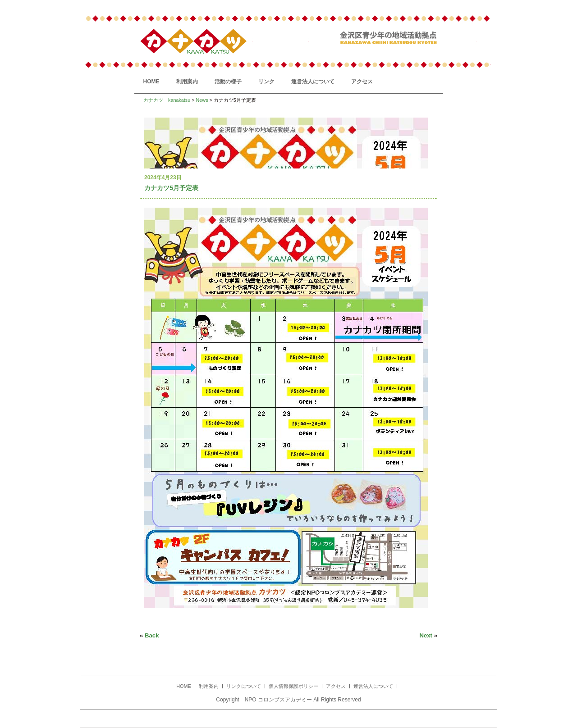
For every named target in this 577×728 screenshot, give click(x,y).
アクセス (362, 82)
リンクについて (244, 686)
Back (152, 635)
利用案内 (187, 82)
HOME (151, 82)
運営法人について (313, 82)
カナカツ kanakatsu (167, 100)
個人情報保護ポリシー (293, 686)
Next (426, 635)
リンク (266, 82)
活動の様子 (228, 82)
